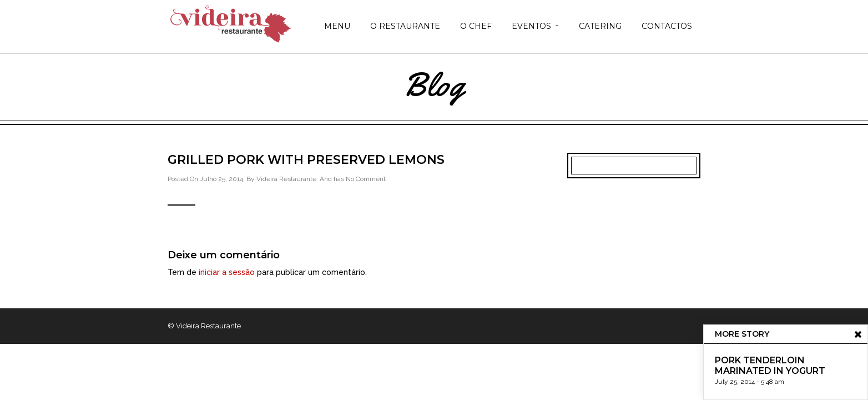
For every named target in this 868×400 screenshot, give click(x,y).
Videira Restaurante (286, 179)
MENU (337, 26)
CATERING (600, 26)
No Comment (366, 179)
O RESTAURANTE (405, 26)
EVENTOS (531, 26)
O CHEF (476, 26)
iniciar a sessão (227, 272)
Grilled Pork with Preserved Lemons (306, 160)
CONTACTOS (667, 26)
